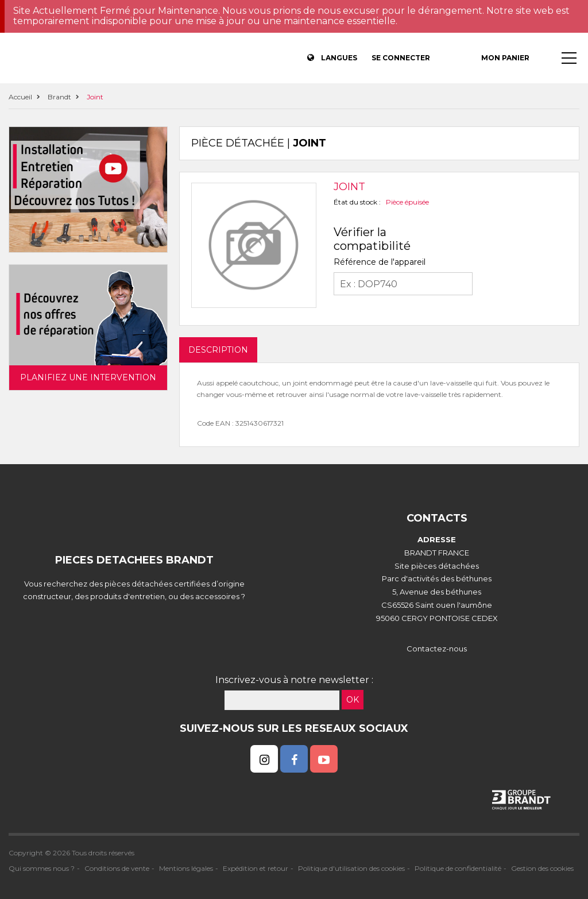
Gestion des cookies (542, 868)
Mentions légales (186, 868)
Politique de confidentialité (458, 868)
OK (353, 700)
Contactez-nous (437, 649)
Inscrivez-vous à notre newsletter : (294, 680)
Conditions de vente (117, 868)
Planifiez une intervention (88, 377)
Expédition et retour (256, 868)
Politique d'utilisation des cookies (351, 868)
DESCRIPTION (218, 350)
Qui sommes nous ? (42, 868)
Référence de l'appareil (380, 262)
